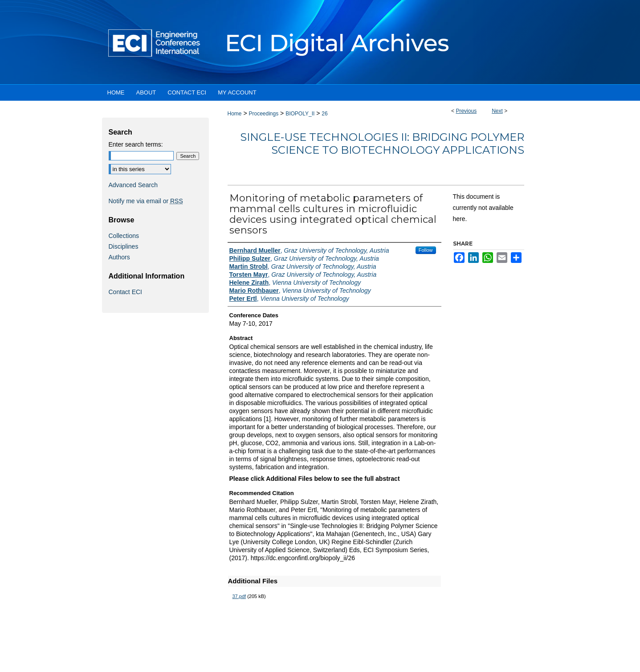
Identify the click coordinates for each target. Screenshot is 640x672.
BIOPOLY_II (300, 114)
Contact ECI (125, 292)
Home (235, 114)
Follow (426, 250)
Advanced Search (133, 185)
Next (497, 111)
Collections (124, 236)
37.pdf (239, 596)
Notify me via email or (146, 201)
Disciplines (124, 246)
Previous (466, 111)
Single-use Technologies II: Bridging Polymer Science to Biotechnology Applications (382, 143)
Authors (119, 257)
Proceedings (263, 114)
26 (324, 114)
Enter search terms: (136, 144)
